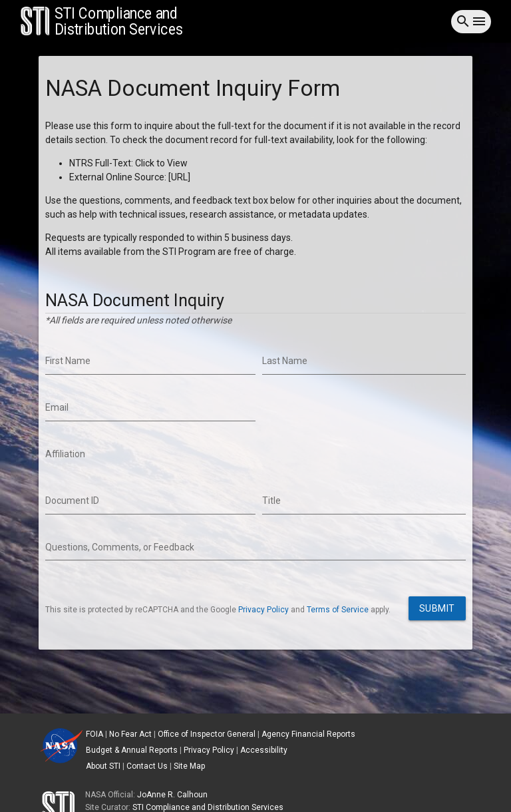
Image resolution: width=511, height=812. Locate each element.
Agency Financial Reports (308, 734)
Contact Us (147, 766)
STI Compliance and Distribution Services (208, 807)
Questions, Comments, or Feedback (120, 547)
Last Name (285, 361)
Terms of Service (338, 610)
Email (57, 407)
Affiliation (65, 454)
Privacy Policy (263, 610)
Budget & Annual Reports (132, 750)
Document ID (72, 501)
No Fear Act (130, 734)
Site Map (189, 766)
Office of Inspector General (207, 734)
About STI (103, 766)
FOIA (94, 734)
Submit (437, 608)
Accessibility (264, 750)
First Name (68, 361)
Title (271, 501)
